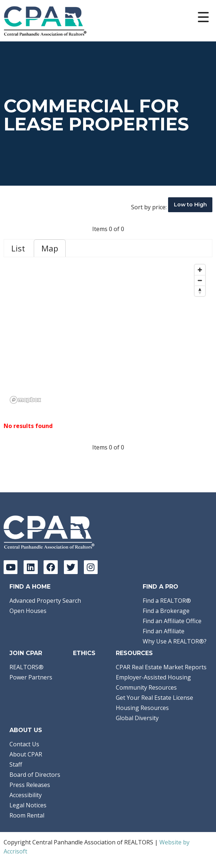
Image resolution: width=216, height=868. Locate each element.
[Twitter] (71, 567)
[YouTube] (11, 567)
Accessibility (26, 795)
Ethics (84, 653)
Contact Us (24, 744)
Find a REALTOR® (167, 601)
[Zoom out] (200, 280)
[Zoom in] (200, 270)
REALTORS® (27, 667)
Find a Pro (160, 587)
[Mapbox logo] (25, 400)
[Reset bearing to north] (200, 291)
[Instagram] (91, 567)
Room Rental (27, 815)
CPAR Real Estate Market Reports (161, 667)
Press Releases (30, 785)
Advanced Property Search (45, 601)
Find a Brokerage (166, 611)
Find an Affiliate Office (172, 621)
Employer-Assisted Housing (153, 677)
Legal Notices (28, 805)
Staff (16, 764)
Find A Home (30, 587)
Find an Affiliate (164, 631)
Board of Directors (35, 775)
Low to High (190, 205)
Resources (134, 653)
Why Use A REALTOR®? (175, 641)
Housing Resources (142, 708)
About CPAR (26, 754)
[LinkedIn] (30, 567)
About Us (26, 730)
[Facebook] (50, 567)
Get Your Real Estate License (154, 698)
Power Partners (31, 677)
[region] (108, 334)
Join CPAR (26, 653)
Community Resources (146, 687)
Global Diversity (137, 718)
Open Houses (28, 611)
